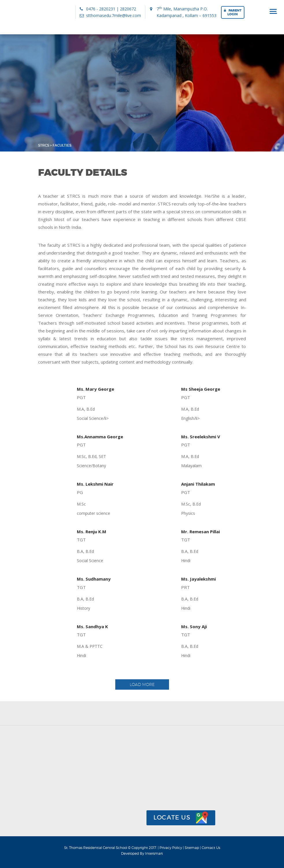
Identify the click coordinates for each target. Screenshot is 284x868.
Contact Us (211, 848)
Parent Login (233, 12)
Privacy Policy (171, 848)
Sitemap (192, 848)
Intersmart (154, 853)
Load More (142, 684)
